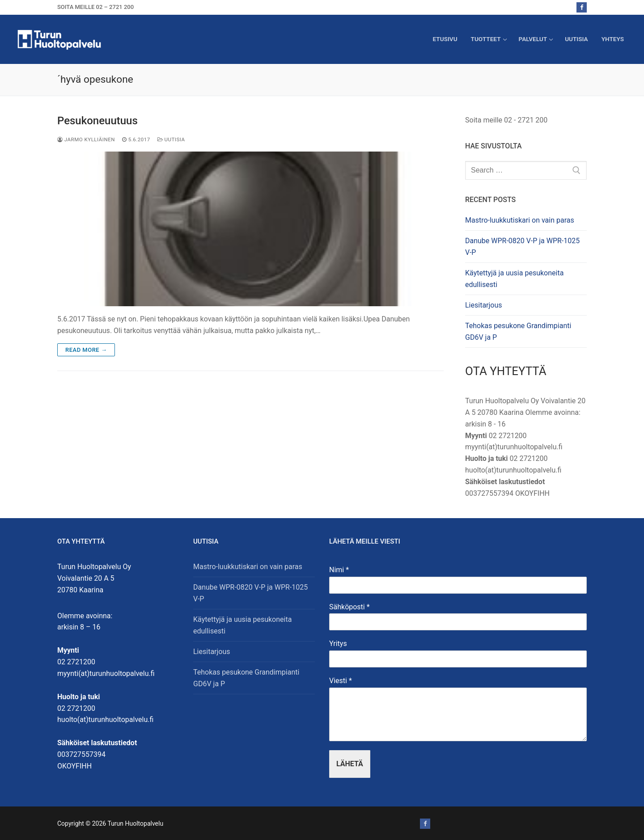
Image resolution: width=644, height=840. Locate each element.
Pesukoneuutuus (97, 121)
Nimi (339, 570)
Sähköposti (350, 607)
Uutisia (171, 139)
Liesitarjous (484, 305)
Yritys (338, 644)
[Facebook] (582, 7)
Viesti (341, 681)
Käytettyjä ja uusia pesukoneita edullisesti (514, 279)
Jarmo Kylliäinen (86, 139)
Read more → (86, 350)
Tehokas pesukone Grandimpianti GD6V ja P (518, 331)
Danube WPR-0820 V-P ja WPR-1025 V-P (522, 247)
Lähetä (350, 764)
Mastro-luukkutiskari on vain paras (520, 220)
